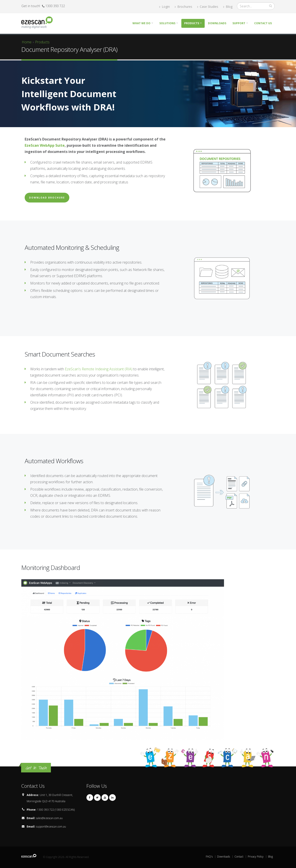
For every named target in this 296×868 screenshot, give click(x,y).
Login (164, 7)
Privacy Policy (256, 857)
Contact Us (263, 23)
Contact (239, 857)
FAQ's (209, 857)
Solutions (167, 23)
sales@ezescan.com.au (49, 818)
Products (192, 23)
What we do (141, 23)
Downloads (217, 23)
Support (239, 23)
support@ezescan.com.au (51, 827)
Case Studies (208, 7)
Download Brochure (47, 198)
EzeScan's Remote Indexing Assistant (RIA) (99, 369)
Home (27, 42)
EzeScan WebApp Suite (45, 145)
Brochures (183, 7)
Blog (228, 7)
